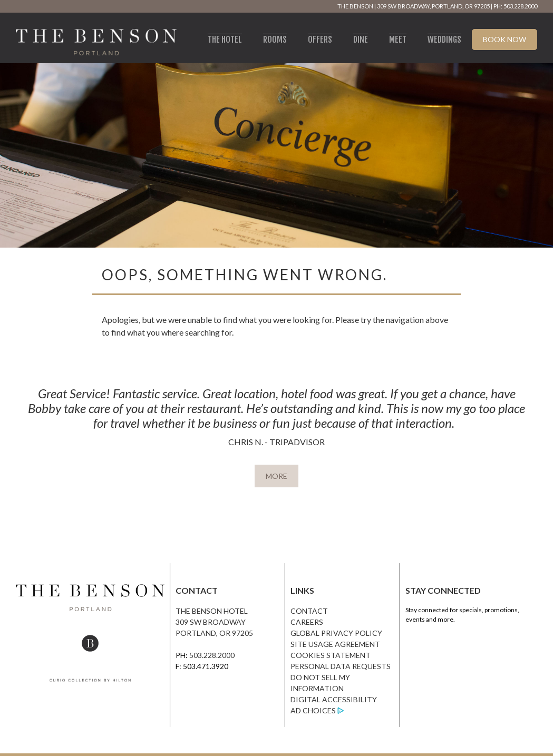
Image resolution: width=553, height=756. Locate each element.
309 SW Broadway (211, 622)
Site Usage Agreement (335, 644)
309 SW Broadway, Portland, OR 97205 (433, 6)
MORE (276, 476)
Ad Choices (313, 710)
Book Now (505, 39)
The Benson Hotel (212, 611)
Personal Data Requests (341, 666)
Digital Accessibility (334, 699)
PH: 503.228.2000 (515, 6)
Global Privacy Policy (336, 633)
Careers (307, 622)
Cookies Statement (331, 655)
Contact (309, 611)
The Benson (355, 6)
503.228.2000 (212, 655)
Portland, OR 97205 (214, 633)
